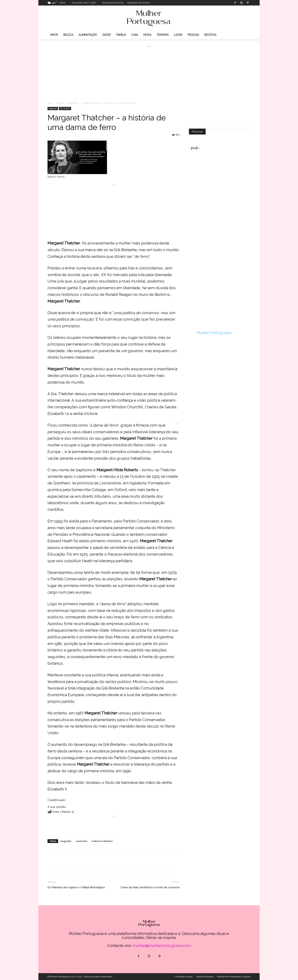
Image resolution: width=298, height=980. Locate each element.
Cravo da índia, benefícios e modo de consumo (150, 887)
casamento (82, 841)
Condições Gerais (184, 977)
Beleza (68, 35)
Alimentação (88, 35)
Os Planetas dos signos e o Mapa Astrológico (76, 887)
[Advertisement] (149, 71)
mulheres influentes (102, 841)
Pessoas (193, 35)
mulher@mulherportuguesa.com (162, 946)
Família (121, 35)
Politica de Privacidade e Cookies (234, 977)
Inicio (50, 103)
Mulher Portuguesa (214, 333)
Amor (54, 35)
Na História (65, 108)
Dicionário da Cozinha (113, 3)
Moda (147, 35)
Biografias (73, 103)
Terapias (163, 35)
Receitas (210, 35)
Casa (135, 35)
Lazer (178, 35)
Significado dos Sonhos (139, 3)
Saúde (107, 35)
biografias (66, 841)
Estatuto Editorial (205, 977)
